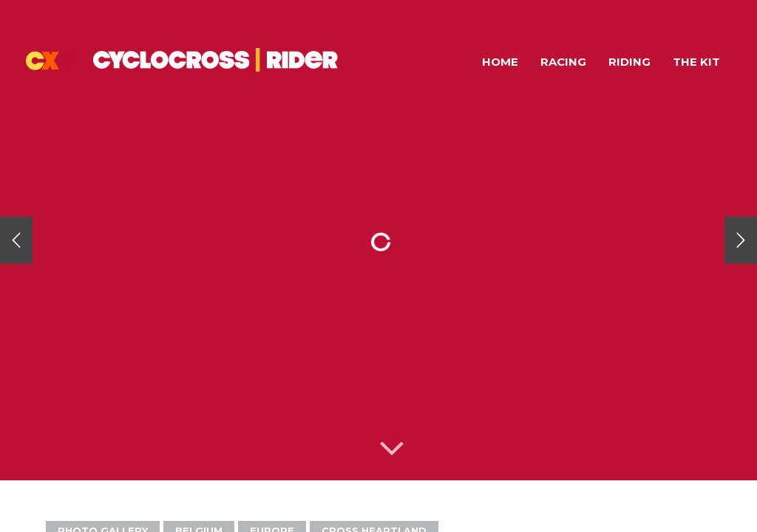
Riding (629, 62)
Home (500, 62)
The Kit (696, 62)
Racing (563, 62)
